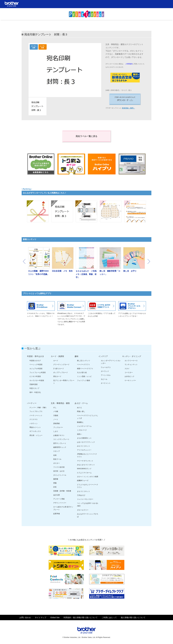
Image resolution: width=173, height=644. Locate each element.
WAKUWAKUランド (84, 469)
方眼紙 (56, 415)
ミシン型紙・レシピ (84, 376)
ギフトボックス (35, 431)
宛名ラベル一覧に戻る (86, 136)
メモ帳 (56, 411)
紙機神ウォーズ (83, 481)
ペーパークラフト (84, 365)
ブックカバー (58, 427)
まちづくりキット (84, 491)
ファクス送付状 (59, 467)
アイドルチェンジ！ (84, 450)
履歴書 (56, 479)
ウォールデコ (106, 367)
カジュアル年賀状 (36, 369)
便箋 (55, 483)
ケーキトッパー (130, 380)
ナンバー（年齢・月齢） (38, 408)
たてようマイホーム (84, 473)
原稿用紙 (56, 423)
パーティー (32, 403)
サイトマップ (41, 617)
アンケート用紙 (59, 499)
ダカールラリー (83, 510)
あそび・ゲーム (81, 403)
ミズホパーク (82, 430)
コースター (129, 373)
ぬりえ (79, 408)
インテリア (103, 356)
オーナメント (106, 383)
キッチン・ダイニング (132, 356)
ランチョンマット (131, 365)
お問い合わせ (25, 617)
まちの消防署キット (84, 438)
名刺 (55, 455)
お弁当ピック (129, 376)
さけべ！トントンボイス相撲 (88, 477)
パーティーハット (36, 415)
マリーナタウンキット (85, 461)
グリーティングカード (61, 365)
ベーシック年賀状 (36, 365)
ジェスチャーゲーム (84, 426)
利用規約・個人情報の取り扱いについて (81, 617)
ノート (56, 419)
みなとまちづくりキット (86, 465)
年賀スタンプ (34, 388)
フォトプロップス (36, 411)
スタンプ (56, 451)
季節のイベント (35, 427)
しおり (56, 431)
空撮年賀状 (34, 384)
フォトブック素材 (84, 380)
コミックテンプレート (61, 439)
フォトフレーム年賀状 (38, 373)
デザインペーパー (60, 503)
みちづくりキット (84, 446)
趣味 (76, 356)
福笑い (79, 434)
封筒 (55, 487)
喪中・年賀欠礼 (35, 392)
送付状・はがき (59, 471)
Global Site (55, 617)
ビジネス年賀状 (35, 376)
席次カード (57, 376)
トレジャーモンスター (85, 499)
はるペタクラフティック (86, 442)
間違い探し (81, 411)
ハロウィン (34, 423)
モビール (104, 379)
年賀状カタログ (35, 361)
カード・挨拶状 (57, 356)
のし (55, 408)
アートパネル (106, 375)
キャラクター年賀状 (37, 380)
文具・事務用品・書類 (60, 403)
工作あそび (81, 495)
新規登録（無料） (129, 108)
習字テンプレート (60, 443)
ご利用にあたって (109, 617)
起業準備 (56, 514)
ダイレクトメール (60, 475)
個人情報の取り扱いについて (133, 617)
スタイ (127, 369)
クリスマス (34, 419)
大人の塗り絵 (82, 373)
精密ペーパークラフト (85, 369)
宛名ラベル (57, 459)
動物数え (80, 422)
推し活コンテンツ (84, 361)
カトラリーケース (131, 361)
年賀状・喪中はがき (36, 356)
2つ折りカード (59, 369)
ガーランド (105, 371)
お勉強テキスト (59, 435)
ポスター (56, 463)
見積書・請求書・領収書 (62, 491)
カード (56, 361)
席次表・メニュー (36, 435)
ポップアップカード (61, 373)
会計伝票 (56, 495)
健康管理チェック (60, 447)
